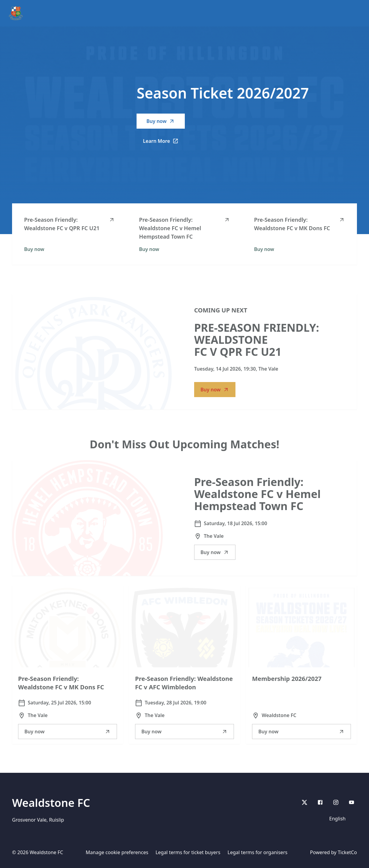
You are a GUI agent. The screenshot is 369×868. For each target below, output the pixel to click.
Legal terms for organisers (258, 852)
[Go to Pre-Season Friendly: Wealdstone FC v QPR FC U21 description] (93, 352)
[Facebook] (320, 802)
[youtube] (352, 802)
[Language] (341, 819)
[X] (304, 802)
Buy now (161, 121)
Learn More (164, 143)
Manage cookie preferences (117, 852)
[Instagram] (336, 802)
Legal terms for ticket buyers (188, 852)
